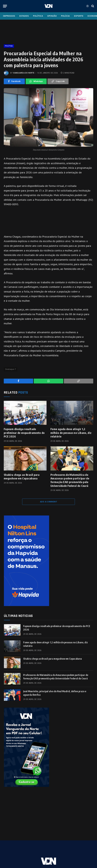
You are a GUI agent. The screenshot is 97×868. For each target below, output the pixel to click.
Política (38, 16)
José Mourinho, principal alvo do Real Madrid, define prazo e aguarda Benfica (55, 693)
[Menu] (5, 6)
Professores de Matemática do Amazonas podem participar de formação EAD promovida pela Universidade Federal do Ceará (70, 480)
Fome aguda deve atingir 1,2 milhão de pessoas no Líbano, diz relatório (71, 433)
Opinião (52, 16)
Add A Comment (48, 502)
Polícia (65, 16)
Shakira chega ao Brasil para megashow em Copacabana (22, 476)
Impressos (9, 16)
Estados (24, 16)
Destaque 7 (11, 369)
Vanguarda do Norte (24, 73)
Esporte (79, 16)
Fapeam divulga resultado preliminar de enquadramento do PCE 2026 (24, 433)
